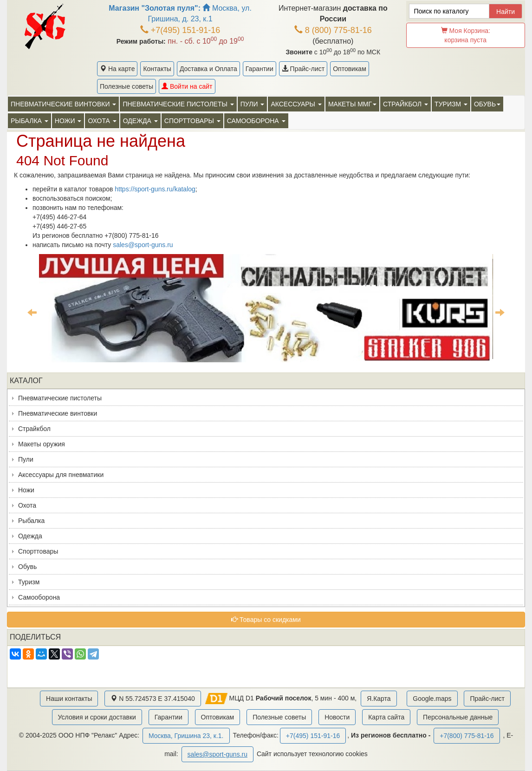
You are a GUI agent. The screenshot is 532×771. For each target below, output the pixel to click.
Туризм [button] (451, 104)
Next (500, 312)
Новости (337, 717)
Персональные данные (458, 717)
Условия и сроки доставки (97, 717)
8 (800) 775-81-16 (333, 30)
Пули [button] (253, 104)
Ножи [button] (68, 121)
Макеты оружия (42, 444)
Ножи (26, 490)
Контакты (157, 69)
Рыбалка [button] (29, 121)
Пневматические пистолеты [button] (178, 104)
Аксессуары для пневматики (61, 475)
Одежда (30, 536)
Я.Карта (379, 699)
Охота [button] (102, 121)
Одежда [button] (140, 121)
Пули (26, 459)
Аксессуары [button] (296, 104)
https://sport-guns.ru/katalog (155, 189)
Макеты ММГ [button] (352, 104)
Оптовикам (350, 69)
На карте (117, 69)
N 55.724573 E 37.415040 (152, 699)
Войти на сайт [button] (187, 86)
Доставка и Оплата (208, 69)
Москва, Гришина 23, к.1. (186, 736)
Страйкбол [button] (405, 104)
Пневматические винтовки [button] (63, 104)
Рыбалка (31, 521)
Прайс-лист (303, 69)
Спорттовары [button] (192, 121)
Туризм (29, 582)
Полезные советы (127, 86)
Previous (32, 312)
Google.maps (432, 699)
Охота (27, 505)
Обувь (27, 567)
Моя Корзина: (466, 35)
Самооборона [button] (256, 121)
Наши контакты (69, 699)
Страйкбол (34, 429)
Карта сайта (386, 717)
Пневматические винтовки (58, 413)
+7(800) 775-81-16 (467, 736)
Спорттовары (38, 551)
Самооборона (39, 597)
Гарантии (260, 69)
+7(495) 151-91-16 (180, 30)
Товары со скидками (266, 620)
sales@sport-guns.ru (143, 245)
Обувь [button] (487, 104)
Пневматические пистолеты (60, 398)
